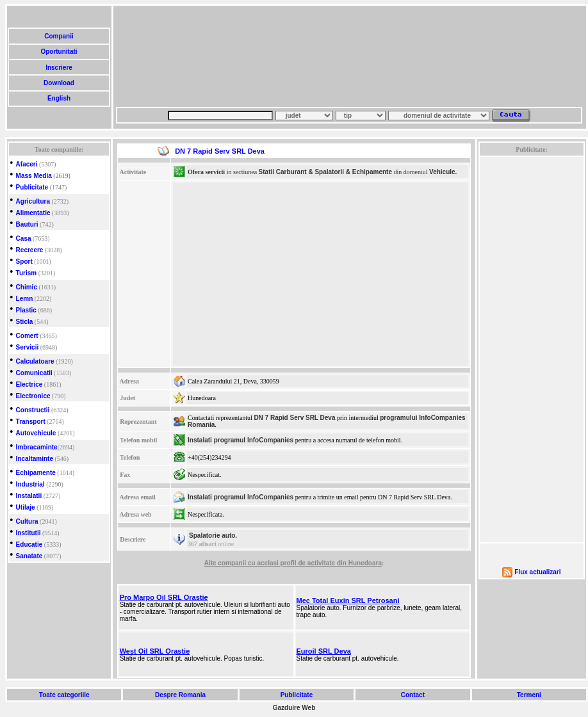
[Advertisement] (178, 56)
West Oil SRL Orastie (155, 651)
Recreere (30, 250)
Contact (413, 695)
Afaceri (27, 164)
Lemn (25, 299)
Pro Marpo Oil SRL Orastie (164, 597)
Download (59, 83)
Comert (27, 336)
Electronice (33, 396)
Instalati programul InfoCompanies (241, 440)
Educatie (29, 544)
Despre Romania (180, 695)
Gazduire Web (294, 708)
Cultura (27, 521)
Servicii (28, 347)
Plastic (26, 310)
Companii (59, 36)
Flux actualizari (537, 572)
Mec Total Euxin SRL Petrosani (348, 600)
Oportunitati (59, 52)
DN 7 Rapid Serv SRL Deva (294, 418)
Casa (24, 238)
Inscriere (59, 68)
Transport (31, 422)
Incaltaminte (35, 459)
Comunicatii (34, 373)
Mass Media (34, 176)
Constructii (33, 410)
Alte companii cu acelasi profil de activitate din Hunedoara (293, 563)
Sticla (25, 322)
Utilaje (26, 507)
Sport (24, 262)
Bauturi (27, 224)
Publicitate (32, 187)
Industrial (30, 484)
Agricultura (33, 201)
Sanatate (29, 556)
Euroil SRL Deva (324, 651)
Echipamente (36, 473)
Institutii (29, 533)
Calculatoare (35, 361)
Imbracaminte (37, 447)
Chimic (27, 287)
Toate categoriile (64, 695)
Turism (27, 273)
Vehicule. (443, 172)
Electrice (29, 384)
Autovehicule (36, 433)
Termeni (529, 695)
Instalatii (29, 496)
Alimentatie (33, 213)
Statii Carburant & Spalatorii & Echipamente (325, 172)
